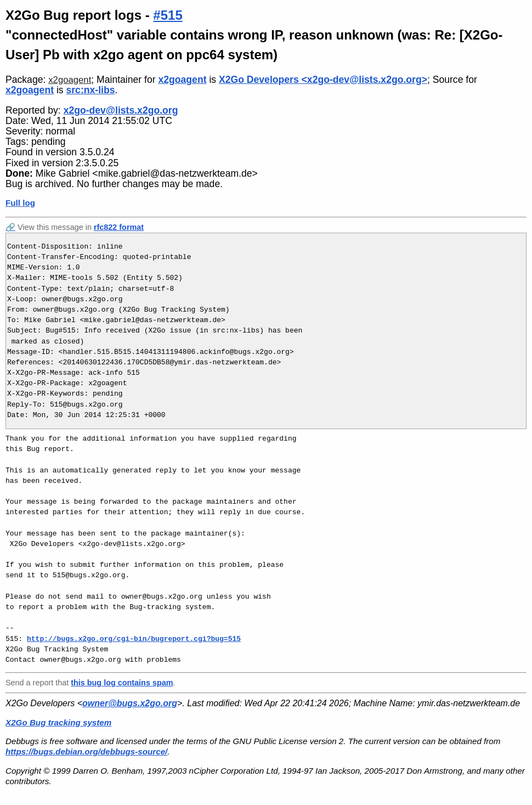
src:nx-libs (90, 90)
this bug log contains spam (122, 683)
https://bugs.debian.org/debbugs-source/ (86, 751)
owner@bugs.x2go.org (130, 703)
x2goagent (70, 80)
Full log (20, 203)
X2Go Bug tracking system (58, 722)
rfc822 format (119, 227)
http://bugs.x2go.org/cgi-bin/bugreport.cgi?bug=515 (134, 639)
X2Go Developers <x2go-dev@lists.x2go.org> (323, 80)
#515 (168, 15)
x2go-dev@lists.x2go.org (121, 110)
